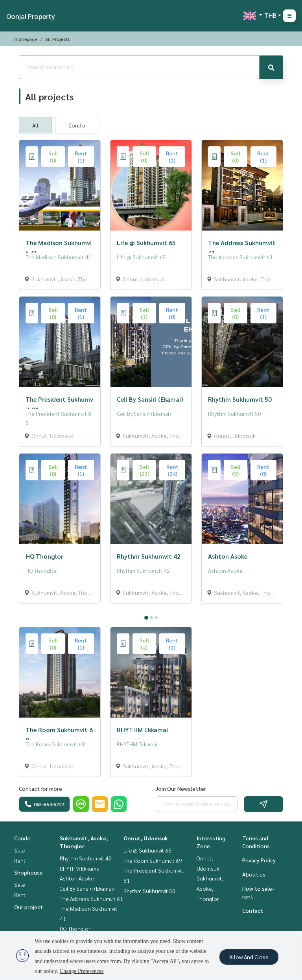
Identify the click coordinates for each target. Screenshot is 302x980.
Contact (253, 910)
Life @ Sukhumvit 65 (147, 850)
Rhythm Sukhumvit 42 (86, 858)
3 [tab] (156, 618)
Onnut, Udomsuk (146, 838)
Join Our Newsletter (181, 788)
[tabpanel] (151, 610)
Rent (20, 860)
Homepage (26, 39)
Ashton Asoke (77, 878)
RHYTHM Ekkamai (80, 868)
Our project (29, 907)
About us (254, 874)
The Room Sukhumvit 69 (153, 860)
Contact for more (41, 788)
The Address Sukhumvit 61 (91, 899)
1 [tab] (146, 618)
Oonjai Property (31, 16)
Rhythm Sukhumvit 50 (149, 891)
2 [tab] (151, 618)
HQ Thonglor (75, 928)
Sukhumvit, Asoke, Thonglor (210, 888)
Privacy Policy (259, 860)
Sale (20, 850)
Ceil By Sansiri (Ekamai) (87, 888)
